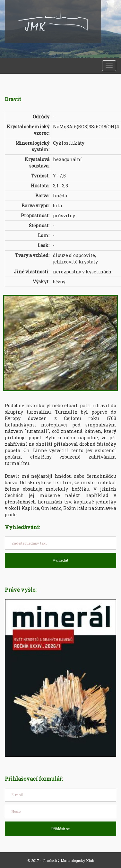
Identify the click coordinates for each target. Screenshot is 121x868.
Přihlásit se (60, 829)
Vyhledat (60, 560)
